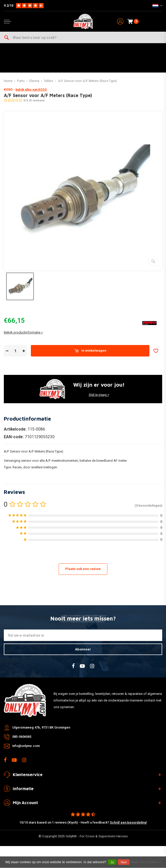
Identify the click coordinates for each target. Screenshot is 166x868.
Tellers (49, 81)
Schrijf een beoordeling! (128, 822)
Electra (34, 81)
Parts (21, 81)
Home (8, 81)
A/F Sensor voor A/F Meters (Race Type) (87, 81)
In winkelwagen (90, 351)
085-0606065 (22, 737)
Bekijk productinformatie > (23, 332)
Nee (124, 862)
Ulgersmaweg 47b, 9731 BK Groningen (41, 727)
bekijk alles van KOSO (31, 90)
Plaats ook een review (83, 569)
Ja (112, 862)
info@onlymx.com (26, 746)
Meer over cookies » (146, 862)
